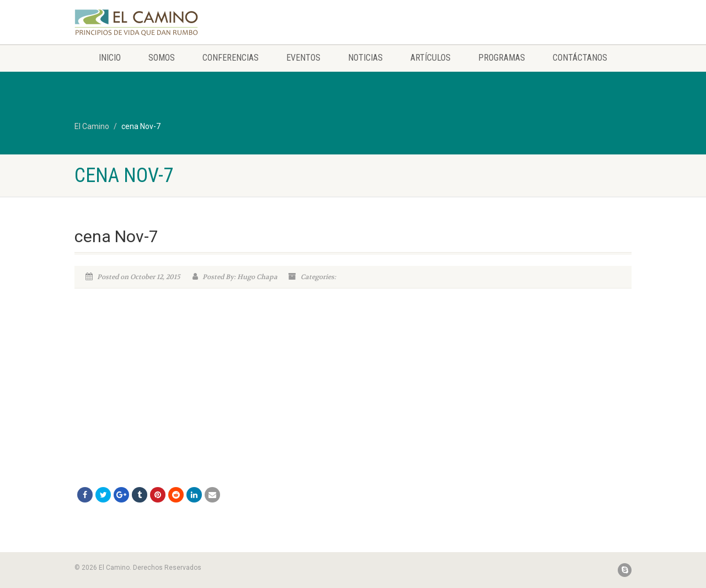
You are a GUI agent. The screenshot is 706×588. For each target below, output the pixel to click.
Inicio (110, 58)
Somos (162, 58)
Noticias (365, 58)
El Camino (92, 126)
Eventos (303, 58)
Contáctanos (580, 58)
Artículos (430, 58)
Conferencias (231, 58)
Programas (502, 58)
